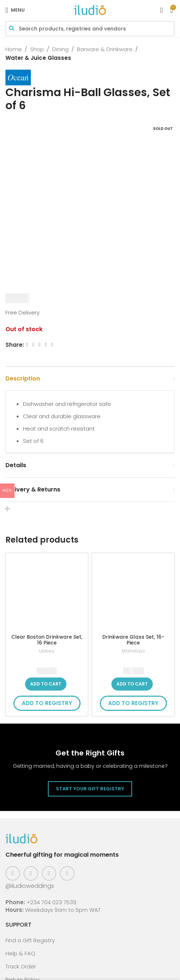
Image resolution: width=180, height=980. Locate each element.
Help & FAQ (20, 953)
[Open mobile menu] (15, 10)
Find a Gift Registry (30, 940)
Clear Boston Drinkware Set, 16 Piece (47, 640)
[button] (46, 684)
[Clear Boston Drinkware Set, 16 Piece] (47, 594)
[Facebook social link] (27, 345)
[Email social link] (39, 345)
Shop (37, 49)
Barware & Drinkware (105, 49)
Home (14, 49)
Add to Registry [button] (47, 703)
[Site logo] (90, 10)
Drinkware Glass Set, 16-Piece (133, 640)
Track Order (21, 966)
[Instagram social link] (31, 873)
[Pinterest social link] (49, 873)
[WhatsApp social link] (52, 345)
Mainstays (133, 651)
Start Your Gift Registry (90, 789)
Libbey (47, 651)
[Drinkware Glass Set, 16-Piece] (133, 594)
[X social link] (33, 345)
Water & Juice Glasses (38, 58)
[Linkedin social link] (46, 345)
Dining (60, 49)
